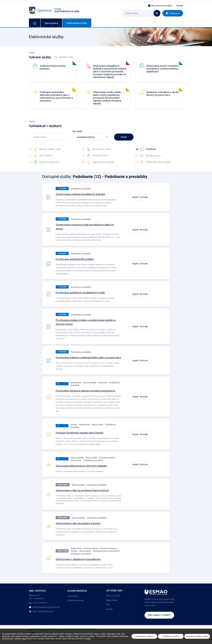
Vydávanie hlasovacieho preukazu (53, 67)
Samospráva (51, 23)
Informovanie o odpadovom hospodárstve (78, 559)
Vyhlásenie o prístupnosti (40, 629)
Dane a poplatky (90, 382)
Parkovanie (103, 382)
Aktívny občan (97, 424)
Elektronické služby (77, 23)
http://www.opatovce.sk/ (43, 611)
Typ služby (77, 131)
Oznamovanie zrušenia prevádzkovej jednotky (80, 194)
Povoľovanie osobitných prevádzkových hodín (80, 293)
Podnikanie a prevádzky (81, 188)
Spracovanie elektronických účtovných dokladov (81, 466)
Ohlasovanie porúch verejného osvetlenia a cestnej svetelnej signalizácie (162, 69)
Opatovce (54, 10)
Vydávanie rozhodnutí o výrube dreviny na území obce (163, 94)
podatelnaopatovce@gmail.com (46, 607)
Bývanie (74, 424)
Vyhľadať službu (64, 57)
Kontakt (180, 6)
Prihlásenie (173, 13)
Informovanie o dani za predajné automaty (78, 523)
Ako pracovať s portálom (160, 6)
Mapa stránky (112, 600)
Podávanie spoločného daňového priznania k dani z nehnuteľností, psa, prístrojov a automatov (56, 96)
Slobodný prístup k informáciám (106, 551)
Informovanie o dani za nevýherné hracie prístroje (82, 490)
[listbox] (91, 137)
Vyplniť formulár (140, 197)
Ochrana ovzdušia (91, 548)
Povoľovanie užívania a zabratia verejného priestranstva (85, 391)
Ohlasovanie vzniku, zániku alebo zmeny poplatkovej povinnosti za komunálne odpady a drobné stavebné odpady (107, 98)
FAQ (108, 605)
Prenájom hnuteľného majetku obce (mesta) (80, 433)
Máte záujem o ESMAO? (159, 615)
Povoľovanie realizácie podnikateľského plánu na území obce (88, 358)
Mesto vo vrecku (113, 596)
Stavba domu (76, 382)
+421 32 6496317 (40, 603)
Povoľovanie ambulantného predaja (75, 259)
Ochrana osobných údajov (64, 629)
